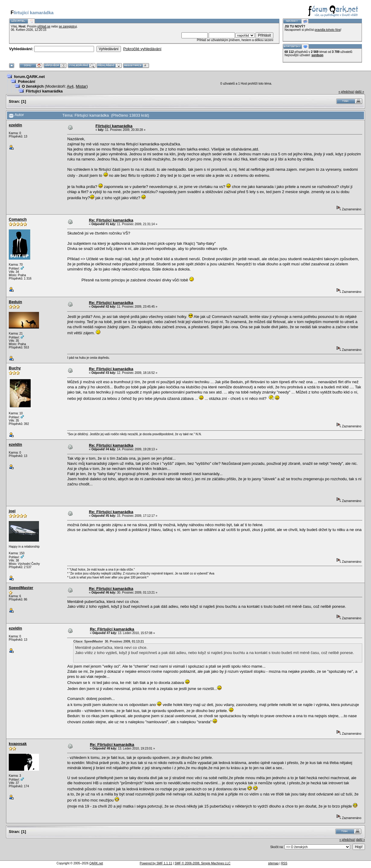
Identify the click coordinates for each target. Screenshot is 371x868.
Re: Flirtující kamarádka (111, 220)
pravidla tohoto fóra (328, 30)
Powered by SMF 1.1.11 (156, 863)
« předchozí (346, 92)
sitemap (273, 863)
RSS (284, 863)
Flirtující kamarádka (44, 91)
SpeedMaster (21, 588)
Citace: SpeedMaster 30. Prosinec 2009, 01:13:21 (108, 641)
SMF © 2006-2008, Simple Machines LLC (202, 863)
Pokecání (26, 81)
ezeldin (15, 125)
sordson (317, 55)
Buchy (15, 368)
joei (12, 511)
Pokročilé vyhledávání (142, 49)
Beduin (15, 302)
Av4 (70, 86)
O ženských (33, 86)
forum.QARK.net (29, 77)
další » (360, 92)
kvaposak (18, 744)
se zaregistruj (68, 26)
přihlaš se (44, 26)
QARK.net (96, 863)
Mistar (81, 86)
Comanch (18, 219)
